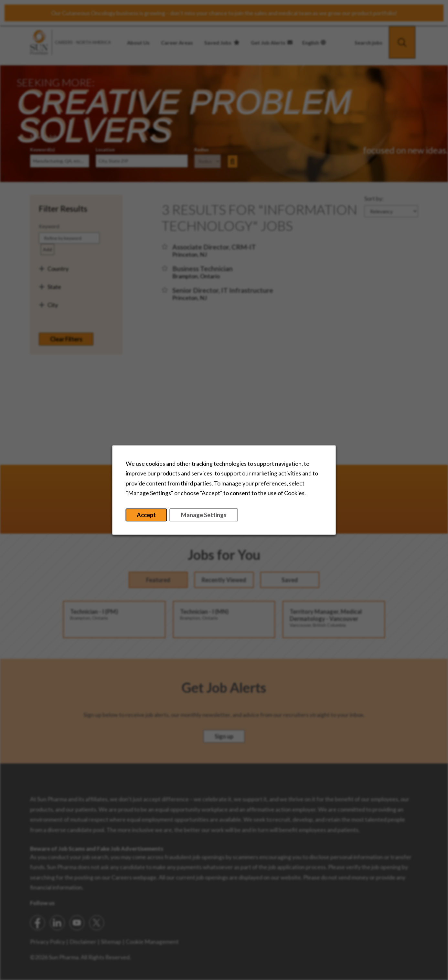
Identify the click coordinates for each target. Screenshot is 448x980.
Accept (146, 515)
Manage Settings (204, 515)
